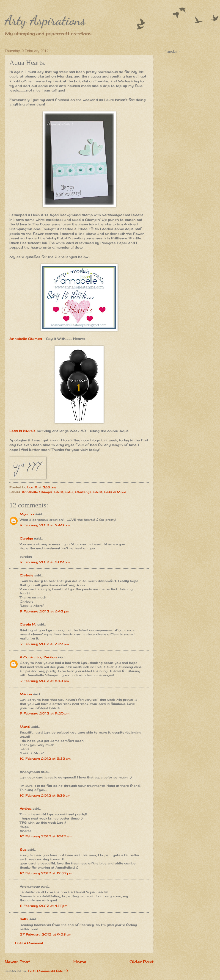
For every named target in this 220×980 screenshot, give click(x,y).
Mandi (25, 727)
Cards (59, 492)
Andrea (26, 808)
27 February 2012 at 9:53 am (45, 934)
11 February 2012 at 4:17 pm (44, 906)
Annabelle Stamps (26, 339)
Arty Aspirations (45, 20)
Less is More (115, 492)
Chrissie (26, 575)
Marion (26, 694)
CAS (69, 492)
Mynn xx (27, 514)
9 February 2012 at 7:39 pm (44, 644)
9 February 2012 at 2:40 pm (45, 525)
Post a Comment (29, 943)
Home (80, 962)
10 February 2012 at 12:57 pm (46, 873)
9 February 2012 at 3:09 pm (45, 562)
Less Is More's (22, 431)
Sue (23, 850)
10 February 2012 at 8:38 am (45, 795)
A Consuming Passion (38, 657)
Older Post (142, 962)
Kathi (24, 919)
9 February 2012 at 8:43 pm (44, 681)
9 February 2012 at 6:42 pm (44, 611)
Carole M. (28, 624)
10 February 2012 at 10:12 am (46, 836)
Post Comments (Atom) (48, 971)
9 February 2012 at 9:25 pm (45, 713)
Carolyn (26, 538)
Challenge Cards (89, 492)
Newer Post (17, 962)
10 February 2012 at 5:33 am (45, 759)
